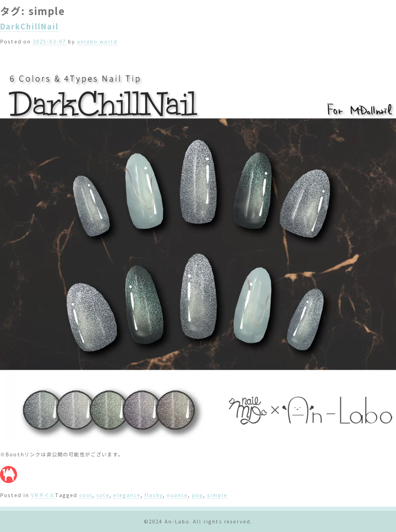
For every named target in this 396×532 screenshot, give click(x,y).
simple (217, 495)
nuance (177, 495)
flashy (154, 495)
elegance (127, 495)
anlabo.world (97, 41)
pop (197, 495)
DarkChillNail (29, 26)
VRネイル (43, 495)
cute (103, 495)
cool (86, 495)
